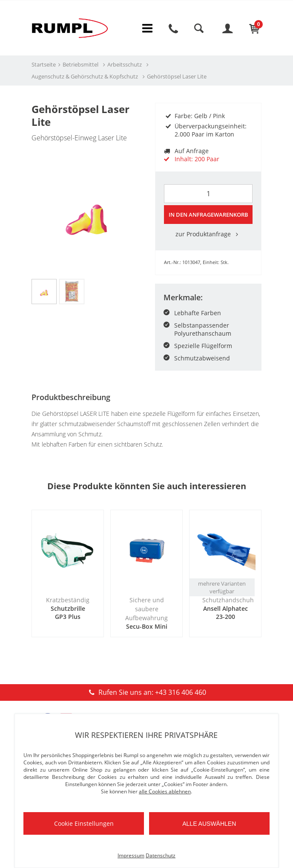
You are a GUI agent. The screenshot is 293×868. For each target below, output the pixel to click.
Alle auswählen (209, 824)
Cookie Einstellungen (84, 823)
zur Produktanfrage (208, 234)
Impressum (131, 855)
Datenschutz (161, 855)
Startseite (44, 64)
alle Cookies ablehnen (165, 791)
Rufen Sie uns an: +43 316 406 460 (146, 692)
